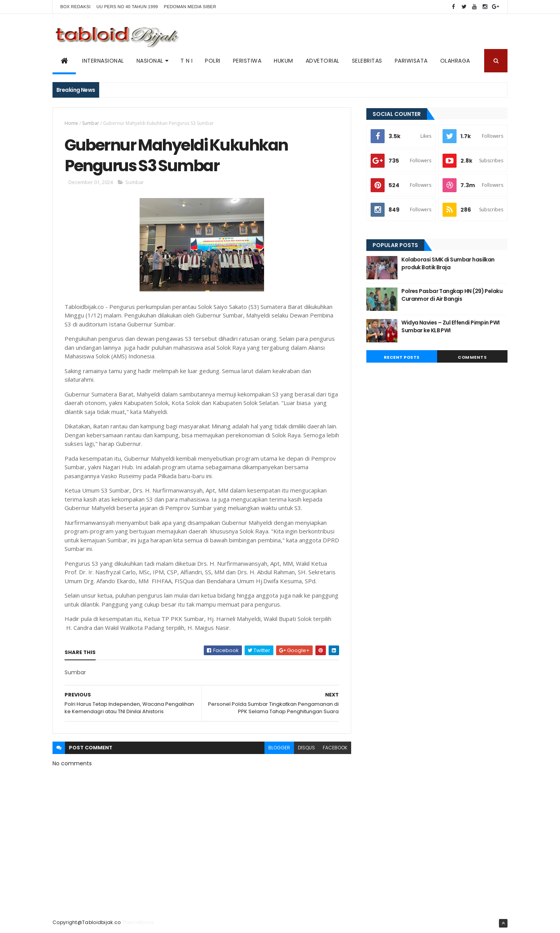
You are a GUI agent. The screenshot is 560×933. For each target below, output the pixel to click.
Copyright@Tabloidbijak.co (87, 922)
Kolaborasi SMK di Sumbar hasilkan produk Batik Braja (448, 263)
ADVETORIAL (323, 61)
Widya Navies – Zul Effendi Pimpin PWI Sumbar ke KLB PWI (450, 326)
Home (71, 123)
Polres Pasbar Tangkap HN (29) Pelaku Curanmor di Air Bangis (452, 295)
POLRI (213, 61)
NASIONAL (150, 61)
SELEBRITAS (367, 61)
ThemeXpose (138, 922)
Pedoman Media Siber (190, 7)
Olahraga (455, 61)
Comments (472, 357)
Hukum (283, 61)
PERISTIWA (247, 61)
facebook (335, 748)
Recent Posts (402, 357)
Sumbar (91, 123)
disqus (306, 748)
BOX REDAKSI (75, 7)
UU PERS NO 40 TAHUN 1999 (127, 7)
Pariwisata (411, 61)
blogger (279, 748)
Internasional (103, 61)
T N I (187, 61)
